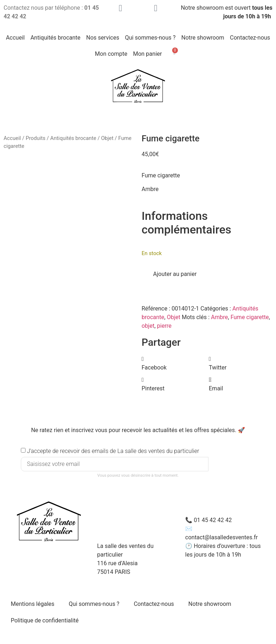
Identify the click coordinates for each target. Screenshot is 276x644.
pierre (164, 326)
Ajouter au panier (175, 274)
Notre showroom (203, 38)
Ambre (219, 317)
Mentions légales (33, 604)
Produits (35, 138)
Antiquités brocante (56, 38)
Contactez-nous (250, 38)
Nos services (103, 38)
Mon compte (111, 54)
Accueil (15, 38)
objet (148, 326)
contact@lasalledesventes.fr (221, 537)
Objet (107, 138)
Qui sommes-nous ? (150, 38)
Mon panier (147, 54)
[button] (173, 363)
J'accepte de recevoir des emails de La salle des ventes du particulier (113, 451)
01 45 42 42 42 (213, 520)
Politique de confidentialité (45, 620)
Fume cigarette (250, 317)
